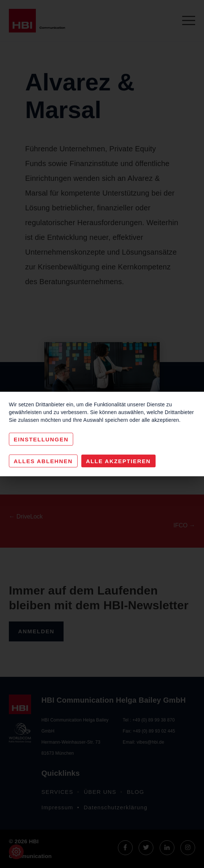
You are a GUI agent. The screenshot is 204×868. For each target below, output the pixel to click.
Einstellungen (41, 439)
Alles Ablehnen (43, 461)
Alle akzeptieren (118, 461)
